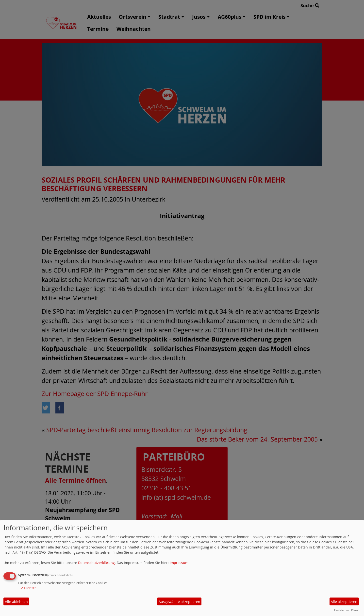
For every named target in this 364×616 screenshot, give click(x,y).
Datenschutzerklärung (96, 563)
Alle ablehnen (16, 602)
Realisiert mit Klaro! (346, 610)
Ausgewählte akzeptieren (179, 602)
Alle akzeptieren (344, 602)
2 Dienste (27, 588)
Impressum (179, 563)
